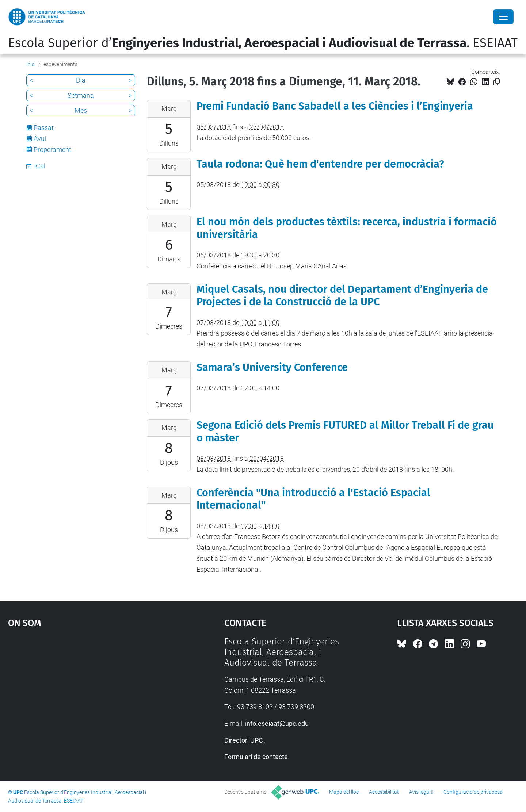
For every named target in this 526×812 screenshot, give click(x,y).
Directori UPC (244, 740)
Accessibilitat (384, 792)
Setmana (81, 95)
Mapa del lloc (344, 792)
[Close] (503, 17)
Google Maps (90, 691)
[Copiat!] (497, 82)
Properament (52, 150)
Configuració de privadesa (473, 792)
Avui (40, 139)
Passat (44, 128)
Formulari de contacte (256, 757)
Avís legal (420, 792)
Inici (31, 64)
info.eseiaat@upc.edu (277, 723)
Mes (81, 110)
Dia (81, 80)
